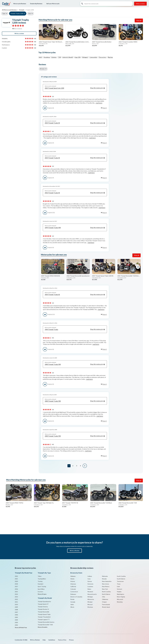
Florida (72, 599)
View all (139, 21)
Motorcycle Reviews (20, 4)
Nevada (104, 579)
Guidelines (52, 640)
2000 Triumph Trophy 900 (75, 364)
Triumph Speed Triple (44, 614)
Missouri (90, 604)
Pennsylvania (106, 604)
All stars (42, 69)
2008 (16, 610)
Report (105, 108)
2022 (16, 576)
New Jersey (106, 584)
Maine (89, 589)
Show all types (42, 594)
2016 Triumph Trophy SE (75, 193)
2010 (16, 604)
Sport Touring (42, 586)
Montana (90, 607)
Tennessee (120, 581)
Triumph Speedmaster (44, 602)
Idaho (72, 604)
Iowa (89, 579)
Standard (40, 584)
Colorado (73, 589)
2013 (16, 597)
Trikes (40, 576)
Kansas (90, 581)
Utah (118, 586)
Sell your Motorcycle (53, 4)
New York (105, 589)
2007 (16, 612)
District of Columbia (76, 597)
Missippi (90, 602)
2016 (16, 589)
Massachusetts (92, 594)
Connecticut (74, 592)
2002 (16, 625)
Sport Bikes (41, 589)
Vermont (119, 589)
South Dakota (121, 579)
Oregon (104, 602)
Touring (40, 581)
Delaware (73, 594)
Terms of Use (62, 640)
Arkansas (73, 584)
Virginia (119, 592)
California (73, 586)
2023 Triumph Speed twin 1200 (75, 88)
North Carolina (106, 592)
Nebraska (105, 576)
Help (44, 640)
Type (4, 13)
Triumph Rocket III (43, 609)
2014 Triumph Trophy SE (75, 123)
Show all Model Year (21, 628)
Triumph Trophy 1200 (17, 13)
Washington (120, 594)
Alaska (72, 579)
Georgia (73, 602)
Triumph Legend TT (44, 619)
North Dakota (106, 594)
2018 (16, 584)
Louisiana (90, 586)
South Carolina (121, 576)
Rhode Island (106, 607)
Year (30, 13)
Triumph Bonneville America (46, 622)
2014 (16, 594)
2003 (16, 622)
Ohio (104, 597)
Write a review (140, 4)
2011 (16, 602)
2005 (16, 617)
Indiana (90, 576)
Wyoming (120, 602)
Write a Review (75, 551)
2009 (16, 607)
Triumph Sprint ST (43, 604)
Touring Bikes (42, 579)
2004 (16, 620)
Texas (119, 584)
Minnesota (91, 599)
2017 (16, 586)
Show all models (43, 627)
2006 (16, 615)
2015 (16, 592)
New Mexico (106, 586)
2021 (16, 579)
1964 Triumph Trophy (75, 330)
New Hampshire (107, 581)
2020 (16, 581)
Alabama (73, 576)
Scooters (40, 592)
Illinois (72, 607)
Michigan (90, 597)
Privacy (71, 640)
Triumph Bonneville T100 (45, 625)
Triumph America (43, 607)
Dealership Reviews (36, 4)
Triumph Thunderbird (44, 617)
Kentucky (90, 584)
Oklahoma (105, 599)
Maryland (90, 592)
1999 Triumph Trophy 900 (75, 228)
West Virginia (121, 597)
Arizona (73, 581)
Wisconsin (120, 599)
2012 (16, 599)
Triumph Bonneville (43, 612)
